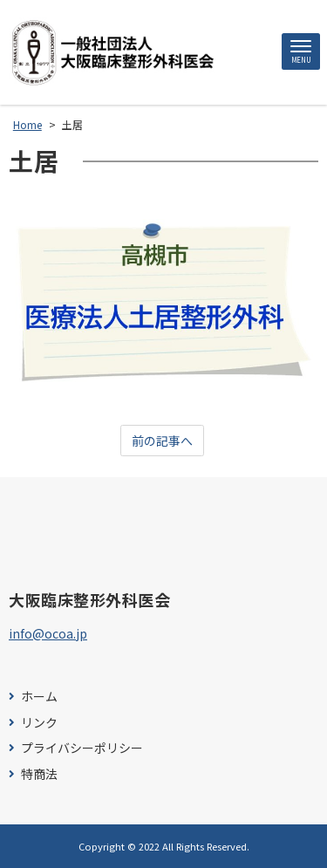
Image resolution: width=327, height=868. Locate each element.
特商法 (39, 774)
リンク (39, 723)
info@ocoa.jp (48, 633)
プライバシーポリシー (82, 748)
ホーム (39, 697)
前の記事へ (162, 441)
